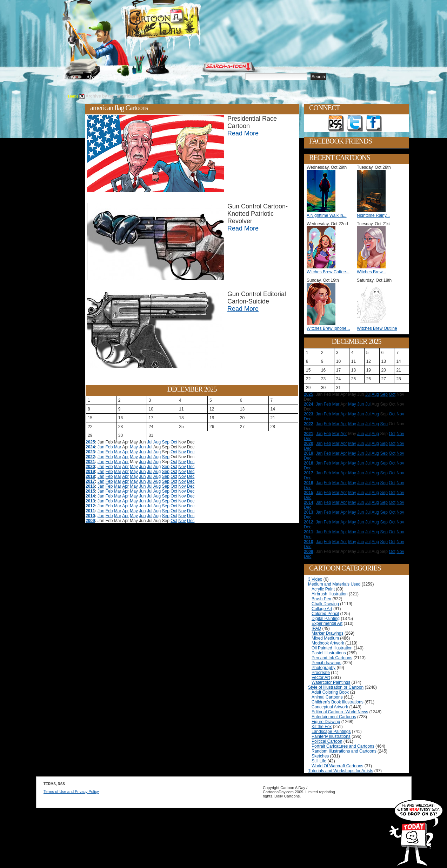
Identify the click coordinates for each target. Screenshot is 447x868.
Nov (182, 452)
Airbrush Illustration (330, 594)
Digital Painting (326, 619)
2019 (90, 472)
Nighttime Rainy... (373, 215)
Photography (323, 668)
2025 (90, 442)
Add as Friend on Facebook (374, 123)
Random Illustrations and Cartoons (344, 751)
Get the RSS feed (336, 123)
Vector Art (321, 677)
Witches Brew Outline (377, 328)
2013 (90, 501)
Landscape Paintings (331, 732)
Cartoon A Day (179, 23)
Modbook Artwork (328, 643)
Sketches (320, 756)
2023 (90, 452)
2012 (90, 506)
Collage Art (322, 609)
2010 (90, 516)
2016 (90, 486)
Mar (118, 447)
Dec (191, 452)
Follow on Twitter (355, 123)
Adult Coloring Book (330, 692)
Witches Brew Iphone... (328, 328)
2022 (90, 457)
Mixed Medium (325, 638)
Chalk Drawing (325, 604)
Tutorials (148, 77)
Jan (101, 447)
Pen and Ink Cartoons (332, 658)
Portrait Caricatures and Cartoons (343, 746)
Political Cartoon (327, 741)
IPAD (316, 628)
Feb (109, 447)
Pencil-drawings (326, 663)
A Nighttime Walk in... (327, 215)
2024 (90, 447)
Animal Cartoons (327, 697)
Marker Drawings (328, 633)
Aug (157, 442)
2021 (90, 462)
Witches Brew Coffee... (328, 272)
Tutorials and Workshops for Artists (341, 771)
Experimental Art (327, 623)
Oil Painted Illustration (332, 648)
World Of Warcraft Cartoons (337, 766)
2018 (90, 476)
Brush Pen (321, 599)
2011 (90, 511)
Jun (142, 447)
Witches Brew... (371, 272)
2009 (90, 521)
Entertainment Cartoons (334, 717)
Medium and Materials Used (334, 584)
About (93, 77)
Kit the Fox (322, 727)
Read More (243, 133)
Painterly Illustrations (331, 736)
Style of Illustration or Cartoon (336, 687)
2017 (90, 481)
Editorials (119, 77)
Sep (166, 442)
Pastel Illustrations (329, 653)
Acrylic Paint (323, 589)
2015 (90, 491)
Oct (174, 442)
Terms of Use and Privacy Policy (71, 792)
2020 (90, 467)
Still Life (319, 761)
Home (69, 77)
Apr (125, 452)
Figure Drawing (326, 722)
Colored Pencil (325, 614)
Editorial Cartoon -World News (340, 712)
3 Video (315, 579)
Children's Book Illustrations (338, 702)
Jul (150, 442)
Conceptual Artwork (330, 707)
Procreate (321, 673)
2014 (90, 496)
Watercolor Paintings (331, 682)
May (134, 447)
